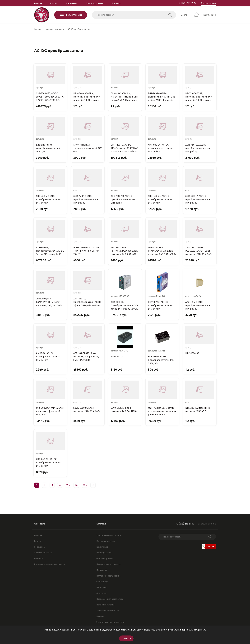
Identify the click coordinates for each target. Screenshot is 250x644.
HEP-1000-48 (192, 353)
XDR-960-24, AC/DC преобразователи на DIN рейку (160, 148)
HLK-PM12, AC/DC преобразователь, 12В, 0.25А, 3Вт (161, 360)
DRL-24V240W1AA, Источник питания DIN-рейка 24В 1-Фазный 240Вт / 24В (162, 97)
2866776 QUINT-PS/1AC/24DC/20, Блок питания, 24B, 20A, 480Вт (162, 251)
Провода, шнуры (104, 553)
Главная (38, 3)
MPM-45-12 (117, 357)
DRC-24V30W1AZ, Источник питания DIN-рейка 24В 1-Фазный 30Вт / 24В (199, 97)
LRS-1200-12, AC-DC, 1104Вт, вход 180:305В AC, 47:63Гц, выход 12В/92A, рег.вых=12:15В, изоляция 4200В (125, 148)
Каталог (54, 3)
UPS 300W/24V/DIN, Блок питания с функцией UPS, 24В (50, 411)
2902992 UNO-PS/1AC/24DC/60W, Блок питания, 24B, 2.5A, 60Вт (124, 251)
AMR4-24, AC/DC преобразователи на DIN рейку (198, 305)
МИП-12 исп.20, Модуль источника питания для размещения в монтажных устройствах (162, 411)
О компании (72, 3)
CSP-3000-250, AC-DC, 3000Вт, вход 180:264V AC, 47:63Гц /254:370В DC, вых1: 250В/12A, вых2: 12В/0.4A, (50, 97)
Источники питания (55, 29)
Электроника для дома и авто (110, 622)
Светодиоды (102, 582)
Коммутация (102, 547)
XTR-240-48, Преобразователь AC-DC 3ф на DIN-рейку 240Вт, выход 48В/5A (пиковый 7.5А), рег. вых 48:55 (50, 251)
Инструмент (102, 587)
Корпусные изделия (106, 541)
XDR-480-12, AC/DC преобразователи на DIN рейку (198, 199)
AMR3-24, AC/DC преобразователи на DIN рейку (48, 357)
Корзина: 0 (210, 15)
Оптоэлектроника (105, 558)
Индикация (102, 570)
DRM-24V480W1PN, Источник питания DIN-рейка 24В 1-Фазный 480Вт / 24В (87, 97)
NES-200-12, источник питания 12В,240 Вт (197, 410)
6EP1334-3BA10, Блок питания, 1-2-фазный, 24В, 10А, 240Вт (86, 357)
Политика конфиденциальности (49, 564)
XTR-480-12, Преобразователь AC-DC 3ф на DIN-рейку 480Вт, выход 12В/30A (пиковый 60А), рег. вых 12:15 (87, 302)
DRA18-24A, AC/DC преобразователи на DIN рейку (160, 305)
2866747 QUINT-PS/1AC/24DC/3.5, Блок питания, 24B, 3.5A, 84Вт (199, 251)
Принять (126, 638)
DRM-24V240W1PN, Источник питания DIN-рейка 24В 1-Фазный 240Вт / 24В (125, 97)
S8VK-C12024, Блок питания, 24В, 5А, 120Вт (124, 410)
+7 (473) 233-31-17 (187, 3)
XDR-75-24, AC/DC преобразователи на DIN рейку (48, 199)
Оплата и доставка (94, 3)
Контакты (116, 3)
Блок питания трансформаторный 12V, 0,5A (88, 148)
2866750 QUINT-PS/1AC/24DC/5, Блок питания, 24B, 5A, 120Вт (49, 302)
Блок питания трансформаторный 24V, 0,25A (48, 148)
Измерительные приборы (108, 564)
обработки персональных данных (187, 630)
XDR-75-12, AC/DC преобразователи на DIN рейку (86, 199)
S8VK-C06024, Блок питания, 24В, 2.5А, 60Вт (87, 410)
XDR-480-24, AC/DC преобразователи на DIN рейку (160, 199)
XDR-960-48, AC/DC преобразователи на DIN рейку (198, 148)
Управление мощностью (108, 611)
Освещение (102, 593)
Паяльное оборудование (108, 576)
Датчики (100, 616)
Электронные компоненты (109, 535)
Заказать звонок (208, 3)
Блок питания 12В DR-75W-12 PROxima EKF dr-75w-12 (87, 251)
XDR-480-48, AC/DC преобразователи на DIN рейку (123, 199)
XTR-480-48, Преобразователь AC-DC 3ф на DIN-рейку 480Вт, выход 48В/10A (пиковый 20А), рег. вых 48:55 (125, 306)
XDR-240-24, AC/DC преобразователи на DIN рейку (48, 462)
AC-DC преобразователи (79, 29)
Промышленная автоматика (110, 599)
